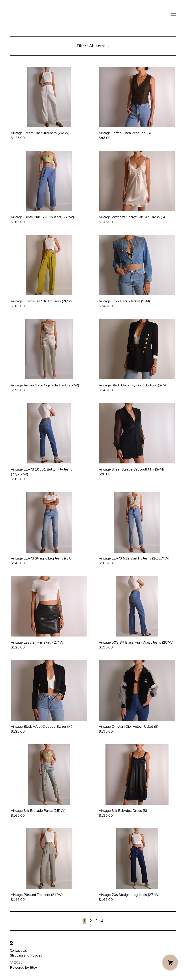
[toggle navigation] (173, 15)
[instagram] (12, 943)
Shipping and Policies (26, 955)
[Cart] (170, 962)
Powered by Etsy (23, 968)
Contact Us (18, 951)
